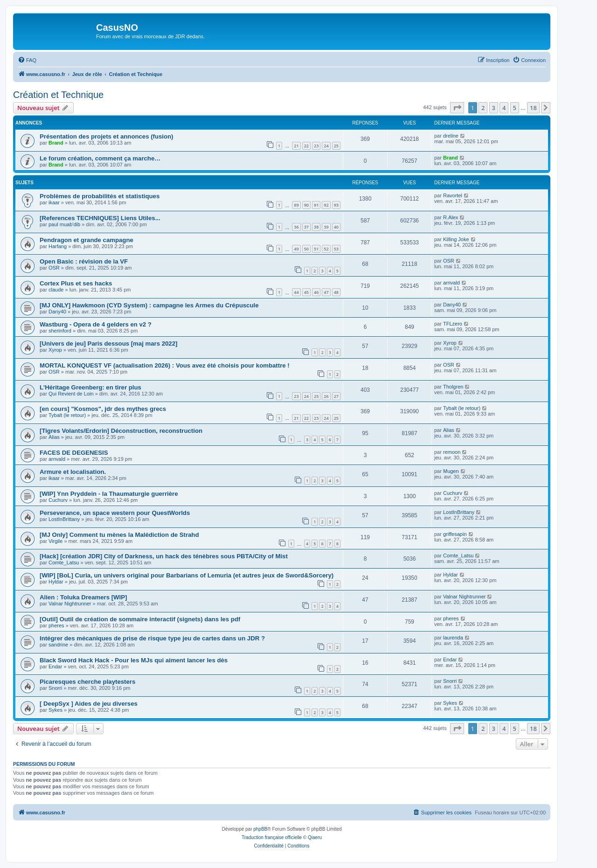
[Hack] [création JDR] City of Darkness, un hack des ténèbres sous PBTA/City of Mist (164, 556)
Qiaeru (315, 837)
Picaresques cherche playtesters (87, 682)
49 (296, 249)
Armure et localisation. (73, 472)
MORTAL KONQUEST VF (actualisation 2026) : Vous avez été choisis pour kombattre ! (165, 365)
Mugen (451, 471)
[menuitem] (27, 60)
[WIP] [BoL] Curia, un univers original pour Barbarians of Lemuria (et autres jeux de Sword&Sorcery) (187, 575)
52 (326, 249)
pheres (56, 625)
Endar (55, 667)
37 (306, 227)
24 (326, 146)
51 (316, 249)
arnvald (451, 283)
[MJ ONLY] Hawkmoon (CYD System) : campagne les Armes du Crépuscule (149, 305)
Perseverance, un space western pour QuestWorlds (115, 513)
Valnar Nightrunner (70, 604)
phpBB (260, 829)
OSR (54, 268)
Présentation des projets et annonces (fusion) (107, 136)
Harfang (58, 246)
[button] (457, 108)
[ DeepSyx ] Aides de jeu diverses (89, 704)
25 (336, 146)
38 (316, 227)
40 (336, 227)
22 (306, 146)
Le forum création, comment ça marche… (100, 158)
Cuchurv (58, 500)
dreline (451, 136)
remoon (452, 452)
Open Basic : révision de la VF (84, 261)
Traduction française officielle (272, 837)
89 (296, 205)
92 (326, 205)
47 (326, 292)
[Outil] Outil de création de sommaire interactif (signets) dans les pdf (140, 619)
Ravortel (453, 195)
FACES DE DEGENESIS (74, 453)
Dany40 (57, 312)
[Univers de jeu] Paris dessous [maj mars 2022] (108, 344)
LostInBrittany (64, 519)
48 (336, 292)
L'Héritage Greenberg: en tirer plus (90, 387)
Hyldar (56, 582)
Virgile (56, 541)
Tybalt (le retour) (67, 415)
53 (336, 249)
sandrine (58, 645)
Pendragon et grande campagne (87, 240)
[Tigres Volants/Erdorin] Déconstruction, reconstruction (121, 431)
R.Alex (451, 217)
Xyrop (55, 350)
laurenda (453, 638)
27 (336, 396)
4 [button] (504, 108)
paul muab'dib (64, 224)
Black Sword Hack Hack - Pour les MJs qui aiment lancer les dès (134, 660)
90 (306, 205)
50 (306, 249)
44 (296, 292)
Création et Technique (58, 95)
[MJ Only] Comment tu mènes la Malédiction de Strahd (119, 535)
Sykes (56, 710)
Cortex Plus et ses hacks (76, 283)
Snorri (55, 688)
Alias (54, 437)
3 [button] (494, 108)
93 (336, 205)
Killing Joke (456, 239)
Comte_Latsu (64, 562)
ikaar (54, 202)
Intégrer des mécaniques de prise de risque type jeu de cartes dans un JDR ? (152, 638)
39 (326, 227)
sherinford (60, 331)
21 (296, 146)
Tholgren (453, 387)
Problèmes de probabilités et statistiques (100, 196)
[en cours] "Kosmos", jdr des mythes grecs (103, 409)
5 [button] (515, 108)
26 (326, 396)
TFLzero (453, 324)
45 (306, 292)
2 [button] (483, 108)
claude (56, 290)
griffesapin (455, 534)
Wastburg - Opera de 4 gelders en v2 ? (96, 324)
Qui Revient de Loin (71, 394)
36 (296, 227)
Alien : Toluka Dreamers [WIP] (83, 597)
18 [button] (533, 108)
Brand (56, 143)
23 (316, 146)
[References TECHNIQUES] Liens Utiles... (100, 218)
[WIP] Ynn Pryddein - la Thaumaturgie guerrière (109, 494)
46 (316, 292)
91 (316, 205)
